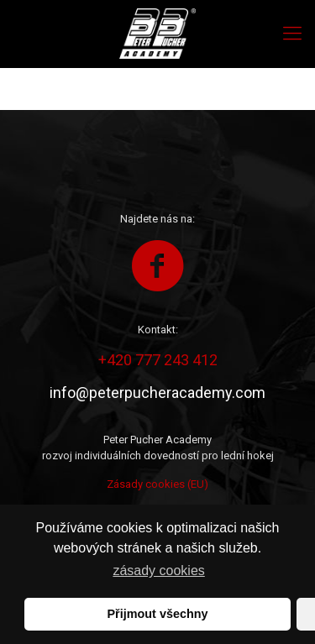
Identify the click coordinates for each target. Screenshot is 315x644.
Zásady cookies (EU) (157, 484)
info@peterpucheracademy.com (157, 393)
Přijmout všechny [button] (158, 614)
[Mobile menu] (292, 34)
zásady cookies (158, 571)
